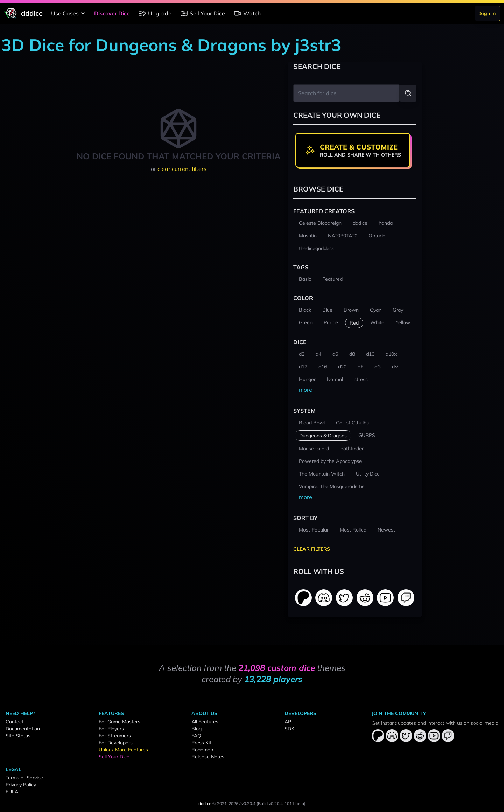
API (289, 722)
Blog (197, 729)
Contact (15, 722)
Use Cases (69, 13)
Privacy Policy (21, 785)
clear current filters (182, 169)
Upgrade (155, 13)
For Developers (116, 743)
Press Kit (201, 743)
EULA (12, 792)
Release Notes (208, 757)
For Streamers (115, 736)
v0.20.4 (248, 803)
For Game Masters (120, 722)
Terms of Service (24, 778)
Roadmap (202, 750)
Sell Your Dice (202, 13)
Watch (247, 13)
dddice (205, 803)
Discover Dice (112, 13)
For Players (111, 729)
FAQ (196, 736)
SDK (289, 729)
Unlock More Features (123, 750)
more (306, 390)
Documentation (23, 729)
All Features (205, 722)
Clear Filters (312, 549)
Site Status (18, 736)
